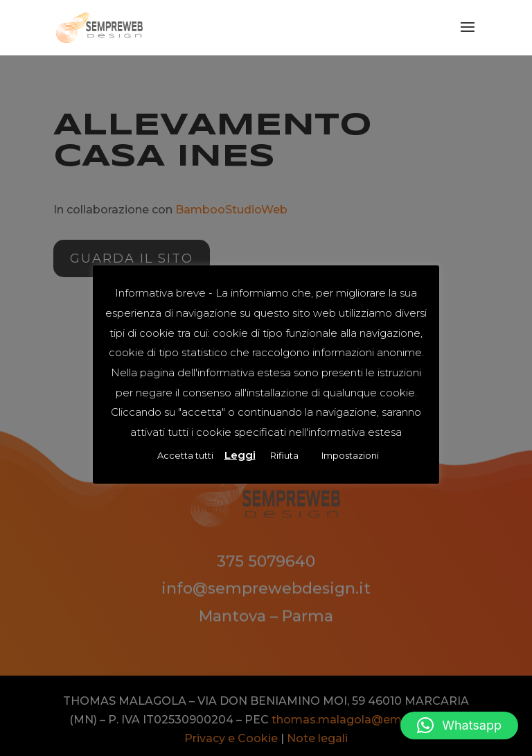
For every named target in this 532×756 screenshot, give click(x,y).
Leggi (240, 455)
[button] (459, 726)
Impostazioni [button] (350, 455)
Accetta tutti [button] (185, 455)
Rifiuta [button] (284, 455)
